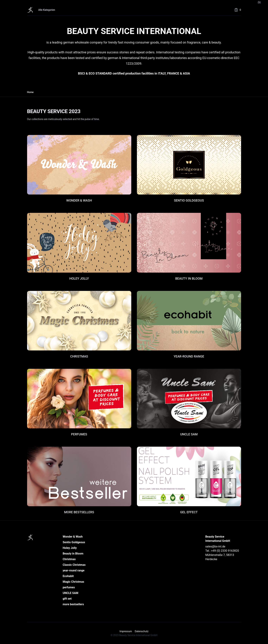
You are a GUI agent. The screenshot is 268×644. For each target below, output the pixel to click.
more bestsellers (73, 604)
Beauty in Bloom (73, 554)
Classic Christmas (74, 565)
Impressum (126, 631)
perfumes (69, 587)
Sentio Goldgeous (74, 542)
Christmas (69, 559)
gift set (67, 599)
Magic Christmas (73, 582)
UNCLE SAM (70, 593)
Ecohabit (68, 576)
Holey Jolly (70, 548)
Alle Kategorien (47, 10)
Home (30, 92)
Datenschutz (142, 631)
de (259, 2)
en (264, 2)
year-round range (74, 570)
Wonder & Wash (73, 537)
